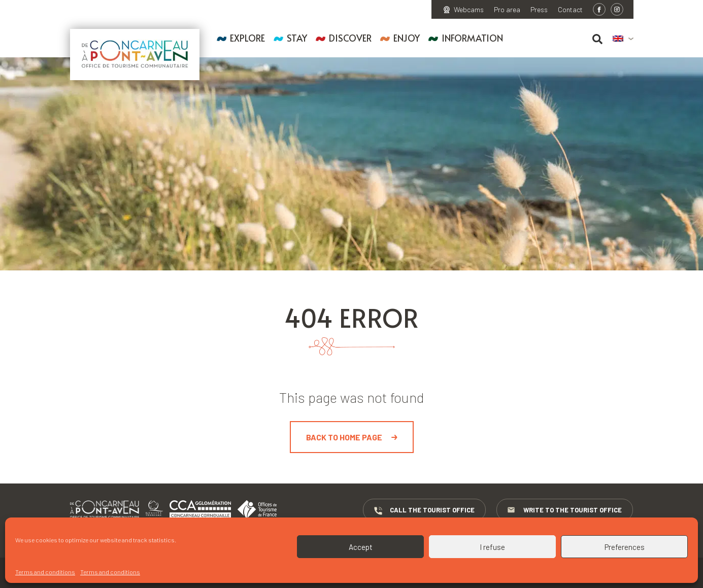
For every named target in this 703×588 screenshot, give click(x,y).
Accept (361, 547)
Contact (570, 10)
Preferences (625, 547)
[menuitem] (623, 39)
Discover (350, 38)
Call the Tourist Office (424, 510)
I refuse (492, 547)
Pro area (507, 10)
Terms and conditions (45, 572)
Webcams (469, 10)
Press (539, 10)
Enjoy (407, 38)
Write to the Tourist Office (565, 510)
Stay (297, 38)
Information (472, 38)
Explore (247, 38)
